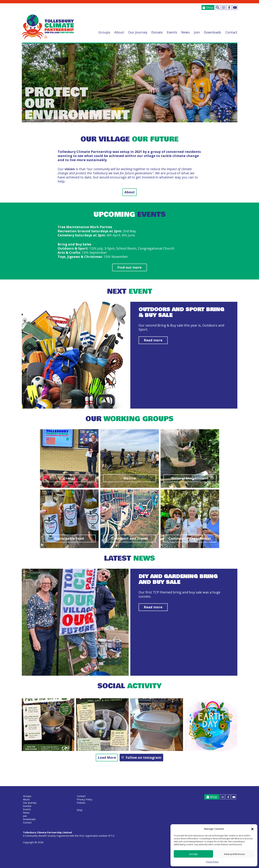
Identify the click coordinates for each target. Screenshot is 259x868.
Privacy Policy (212, 862)
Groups (104, 32)
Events (172, 32)
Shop (208, 7)
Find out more (129, 267)
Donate (157, 32)
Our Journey (138, 32)
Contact (231, 32)
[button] (252, 829)
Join (197, 32)
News (185, 32)
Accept (193, 854)
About (119, 32)
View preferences (234, 854)
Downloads (213, 32)
